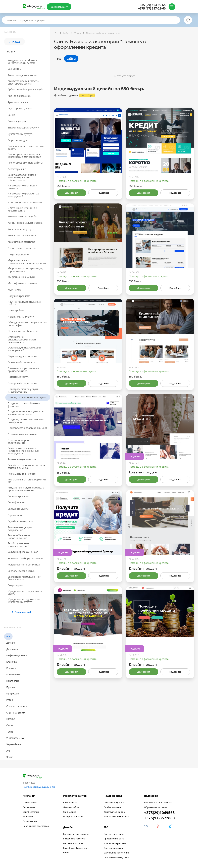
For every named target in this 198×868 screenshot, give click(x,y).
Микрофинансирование (22, 283)
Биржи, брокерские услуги (23, 127)
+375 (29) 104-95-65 (152, 5)
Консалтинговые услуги (22, 235)
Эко (8, 751)
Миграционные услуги (21, 277)
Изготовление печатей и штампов (22, 187)
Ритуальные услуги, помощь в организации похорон (26, 489)
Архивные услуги (18, 102)
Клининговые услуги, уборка (25, 223)
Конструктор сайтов (114, 812)
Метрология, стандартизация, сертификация (25, 270)
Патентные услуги (19, 377)
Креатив (11, 668)
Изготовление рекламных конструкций (23, 195)
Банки (11, 115)
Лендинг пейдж (71, 807)
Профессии (13, 694)
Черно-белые (14, 744)
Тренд (10, 732)
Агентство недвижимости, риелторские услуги (23, 82)
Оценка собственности (21, 362)
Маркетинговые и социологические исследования (27, 262)
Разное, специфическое (22, 459)
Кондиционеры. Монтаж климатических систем (22, 61)
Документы (29, 807)
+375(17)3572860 (159, 818)
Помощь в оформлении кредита (28, 397)
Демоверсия (71, 193)
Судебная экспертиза (20, 521)
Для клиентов (30, 821)
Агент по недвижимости (22, 75)
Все (8, 636)
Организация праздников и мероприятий (24, 349)
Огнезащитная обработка (23, 331)
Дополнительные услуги (116, 857)
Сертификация (16, 502)
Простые (11, 687)
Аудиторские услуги (20, 108)
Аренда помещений (20, 96)
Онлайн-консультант (115, 803)
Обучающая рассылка (156, 807)
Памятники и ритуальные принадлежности (23, 370)
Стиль (10, 725)
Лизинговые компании (22, 248)
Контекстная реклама (115, 843)
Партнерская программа (36, 826)
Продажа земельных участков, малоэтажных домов (26, 413)
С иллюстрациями (17, 706)
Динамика (12, 649)
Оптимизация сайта (114, 834)
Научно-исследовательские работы (24, 303)
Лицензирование (18, 254)
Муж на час (14, 290)
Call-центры (15, 69)
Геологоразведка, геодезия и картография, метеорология (25, 155)
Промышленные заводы (22, 434)
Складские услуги (18, 509)
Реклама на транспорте (22, 474)
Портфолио (13, 681)
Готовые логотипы (73, 843)
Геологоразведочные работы (25, 163)
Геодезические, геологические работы (26, 147)
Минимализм (14, 674)
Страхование (15, 515)
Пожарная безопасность (22, 383)
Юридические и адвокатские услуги (25, 592)
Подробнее (103, 193)
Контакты (28, 817)
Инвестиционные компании (25, 202)
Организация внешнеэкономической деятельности (22, 339)
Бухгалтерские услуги (20, 134)
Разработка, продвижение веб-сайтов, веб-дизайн (26, 466)
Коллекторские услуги (21, 229)
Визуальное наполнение (116, 853)
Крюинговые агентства (21, 242)
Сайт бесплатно (31, 812)
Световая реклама (18, 496)
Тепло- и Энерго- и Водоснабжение (19, 537)
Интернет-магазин (73, 817)
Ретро (10, 700)
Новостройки (16, 310)
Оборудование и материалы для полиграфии (27, 324)
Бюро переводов (18, 140)
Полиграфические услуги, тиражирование (23, 390)
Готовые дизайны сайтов (76, 834)
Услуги (11, 51)
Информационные (17, 655)
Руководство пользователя (158, 803)
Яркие (10, 757)
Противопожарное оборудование (19, 441)
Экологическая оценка (21, 571)
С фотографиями (16, 713)
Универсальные (15, 738)
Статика (11, 719)
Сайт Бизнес (69, 812)
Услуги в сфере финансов (23, 552)
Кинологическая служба (22, 216)
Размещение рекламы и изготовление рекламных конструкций (23, 451)
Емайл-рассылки (112, 807)
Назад (14, 42)
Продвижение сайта (114, 839)
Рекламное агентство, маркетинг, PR (28, 481)
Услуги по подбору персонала (26, 558)
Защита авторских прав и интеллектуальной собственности (23, 177)
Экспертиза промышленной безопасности (24, 578)
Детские (11, 643)
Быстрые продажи (113, 848)
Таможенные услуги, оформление (20, 529)
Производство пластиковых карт (27, 428)
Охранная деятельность (22, 356)
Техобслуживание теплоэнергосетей (18, 545)
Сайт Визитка (70, 803)
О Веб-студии (30, 803)
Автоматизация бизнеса (116, 817)
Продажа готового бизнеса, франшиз (24, 405)
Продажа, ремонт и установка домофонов (26, 421)
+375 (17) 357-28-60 (152, 8)
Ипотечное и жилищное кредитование (22, 209)
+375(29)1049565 (159, 813)
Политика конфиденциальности (39, 787)
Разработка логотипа (74, 839)
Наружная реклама (19, 296)
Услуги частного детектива (24, 564)
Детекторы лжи (17, 169)
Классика (11, 662)
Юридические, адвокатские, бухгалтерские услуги (25, 600)
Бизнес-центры (17, 121)
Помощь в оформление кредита (148, 276)
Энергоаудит (15, 585)
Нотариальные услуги (21, 317)
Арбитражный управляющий (25, 89)
